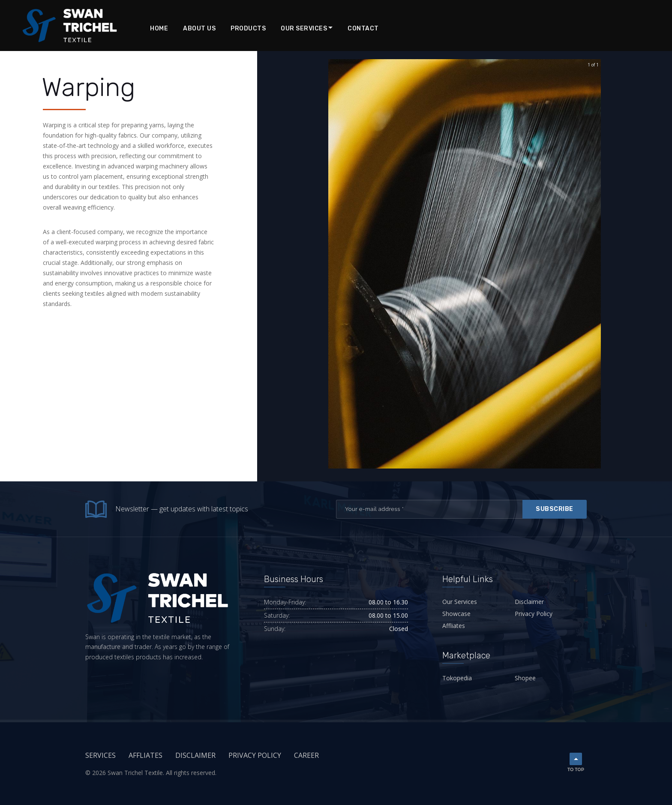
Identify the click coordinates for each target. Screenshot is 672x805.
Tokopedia (457, 678)
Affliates (454, 626)
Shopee (525, 678)
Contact (363, 29)
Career (306, 755)
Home (159, 29)
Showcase (456, 614)
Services (100, 755)
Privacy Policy (534, 614)
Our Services (304, 29)
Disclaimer (529, 602)
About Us (199, 29)
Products (248, 29)
